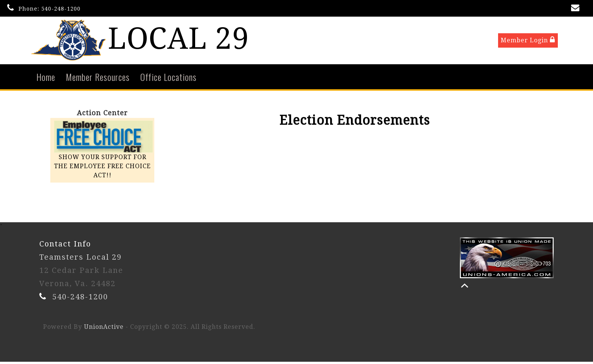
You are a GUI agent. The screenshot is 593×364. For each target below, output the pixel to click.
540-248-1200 (61, 9)
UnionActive (104, 329)
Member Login (528, 41)
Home (46, 79)
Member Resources (98, 79)
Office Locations (168, 79)
